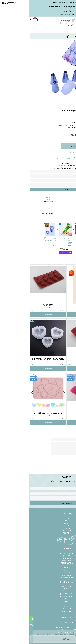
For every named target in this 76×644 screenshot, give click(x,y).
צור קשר (38, 521)
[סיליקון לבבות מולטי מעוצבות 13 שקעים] (19, 410)
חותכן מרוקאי (38, 570)
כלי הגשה (38, 599)
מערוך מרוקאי (38, 560)
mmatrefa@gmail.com (36, 627)
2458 (56, 307)
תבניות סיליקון (38, 611)
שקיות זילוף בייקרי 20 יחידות (53, 239)
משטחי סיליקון (38, 586)
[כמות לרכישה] (67, 146)
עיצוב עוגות (38, 606)
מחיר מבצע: (55, 135)
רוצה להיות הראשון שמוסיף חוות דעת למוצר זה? (57, 152)
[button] (57, 315)
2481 (19, 415)
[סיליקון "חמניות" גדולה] (57, 401)
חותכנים (38, 573)
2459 (20, 307)
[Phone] (8, 19)
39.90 (72, 311)
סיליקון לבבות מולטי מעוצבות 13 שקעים (19, 413)
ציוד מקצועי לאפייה (38, 578)
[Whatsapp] (3, 620)
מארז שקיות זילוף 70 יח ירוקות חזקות (37, 240)
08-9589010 (35, 622)
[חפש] (70, 19)
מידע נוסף (38, 525)
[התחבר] (2, 19)
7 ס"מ (3, 321)
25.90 (35, 311)
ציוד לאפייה (38, 608)
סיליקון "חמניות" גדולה (56, 413)
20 (41, 311)
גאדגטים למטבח (38, 563)
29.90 (72, 365)
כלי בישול (38, 565)
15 (4, 419)
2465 (56, 361)
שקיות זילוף (38, 555)
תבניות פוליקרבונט (38, 553)
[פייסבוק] (3, 632)
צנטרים (38, 568)
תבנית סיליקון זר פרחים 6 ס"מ (57, 305)
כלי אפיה (38, 589)
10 (4, 311)
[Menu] (74, 19)
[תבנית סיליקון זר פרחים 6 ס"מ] (57, 303)
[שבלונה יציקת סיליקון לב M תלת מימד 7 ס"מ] (19, 356)
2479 (56, 415)
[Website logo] (39, 22)
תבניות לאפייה (38, 575)
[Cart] (5, 19)
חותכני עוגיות (38, 558)
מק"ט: (72, 131)
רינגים (38, 601)
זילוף (38, 603)
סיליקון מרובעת (57, 359)
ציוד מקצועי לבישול (38, 596)
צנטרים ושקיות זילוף (38, 594)
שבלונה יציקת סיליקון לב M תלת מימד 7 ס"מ (20, 359)
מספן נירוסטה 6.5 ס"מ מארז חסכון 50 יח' (21, 240)
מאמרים (38, 528)
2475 (20, 361)
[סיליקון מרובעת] (57, 347)
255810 (67, 131)
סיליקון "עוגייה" (20, 305)
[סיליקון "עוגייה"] (19, 293)
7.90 (47, 135)
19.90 (67, 135)
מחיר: (71, 135)
